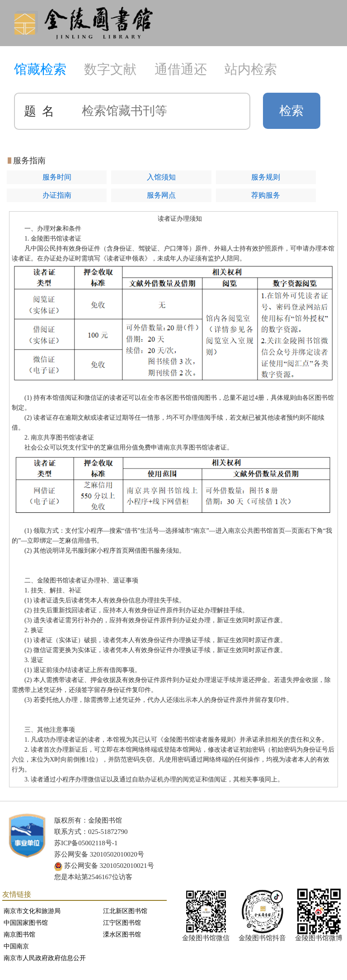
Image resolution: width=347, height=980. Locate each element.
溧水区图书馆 (122, 935)
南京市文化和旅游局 (32, 911)
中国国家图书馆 (26, 923)
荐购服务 (266, 195)
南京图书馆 (19, 935)
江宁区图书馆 (122, 923)
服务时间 (57, 177)
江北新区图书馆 (125, 911)
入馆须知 (161, 177)
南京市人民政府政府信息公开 (45, 958)
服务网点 (161, 195)
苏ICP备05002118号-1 (86, 843)
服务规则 (266, 177)
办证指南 (57, 195)
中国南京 (16, 946)
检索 (291, 111)
